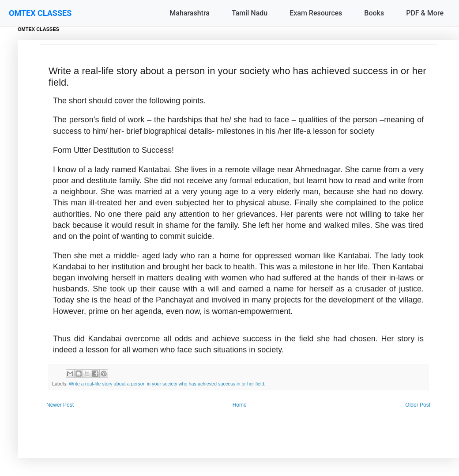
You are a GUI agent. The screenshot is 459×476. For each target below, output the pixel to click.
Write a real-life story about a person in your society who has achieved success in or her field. (167, 384)
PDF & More (425, 13)
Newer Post (60, 405)
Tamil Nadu (250, 13)
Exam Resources (316, 13)
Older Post (418, 405)
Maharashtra (190, 13)
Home (240, 405)
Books (374, 13)
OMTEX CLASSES (40, 13)
